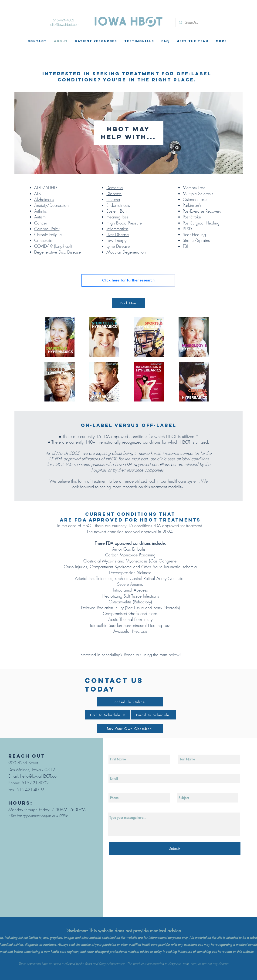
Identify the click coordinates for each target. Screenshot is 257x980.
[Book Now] (128, 303)
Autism (40, 217)
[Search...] (195, 23)
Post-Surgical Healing (201, 223)
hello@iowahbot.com (64, 25)
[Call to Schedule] (107, 715)
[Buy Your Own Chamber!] (130, 729)
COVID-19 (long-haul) (53, 246)
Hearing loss (117, 217)
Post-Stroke (192, 217)
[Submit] (175, 849)
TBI (185, 246)
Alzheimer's (44, 199)
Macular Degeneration (126, 252)
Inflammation (117, 229)
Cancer (41, 223)
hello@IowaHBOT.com (40, 776)
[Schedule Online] (130, 702)
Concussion (44, 240)
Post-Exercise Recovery (202, 211)
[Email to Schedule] (153, 715)
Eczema (113, 199)
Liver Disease (118, 234)
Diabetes (114, 194)
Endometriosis (118, 205)
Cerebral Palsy (47, 229)
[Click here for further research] (128, 280)
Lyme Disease (118, 246)
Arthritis (41, 211)
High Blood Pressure (124, 223)
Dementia (115, 187)
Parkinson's (192, 205)
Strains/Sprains (196, 240)
